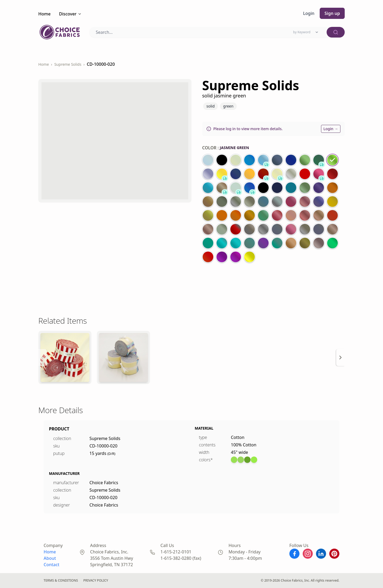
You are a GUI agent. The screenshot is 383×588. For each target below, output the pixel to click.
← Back (11, 5)
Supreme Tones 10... (191, 166)
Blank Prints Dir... (191, 92)
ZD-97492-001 (15, 496)
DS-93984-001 (15, 421)
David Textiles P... (191, 552)
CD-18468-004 (15, 110)
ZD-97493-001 (15, 570)
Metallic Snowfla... (191, 245)
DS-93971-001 (15, 36)
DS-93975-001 (15, 347)
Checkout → (13, 20)
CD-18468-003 (15, 189)
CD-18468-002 (15, 268)
